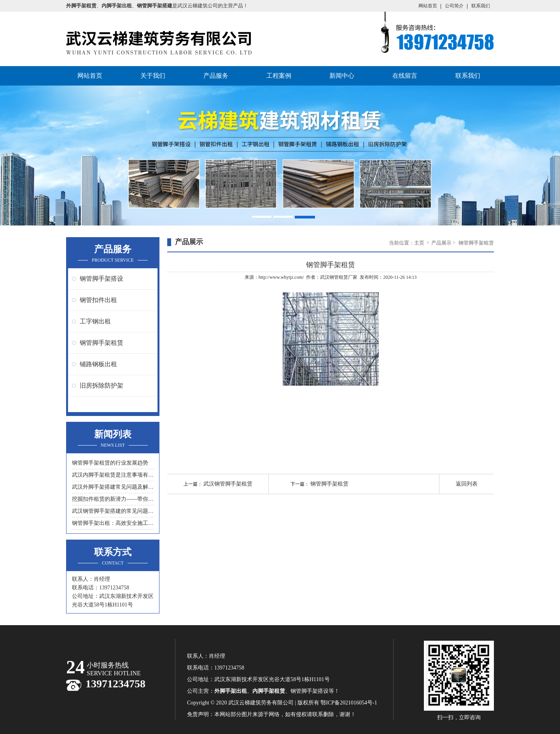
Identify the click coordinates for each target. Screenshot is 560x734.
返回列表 (467, 484)
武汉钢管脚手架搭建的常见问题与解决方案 (113, 511)
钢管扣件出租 (98, 300)
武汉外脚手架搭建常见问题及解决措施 (113, 487)
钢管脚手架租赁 (101, 343)
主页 (420, 243)
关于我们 (153, 76)
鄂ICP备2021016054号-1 (349, 703)
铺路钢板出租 (98, 364)
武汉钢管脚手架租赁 (228, 484)
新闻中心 (342, 76)
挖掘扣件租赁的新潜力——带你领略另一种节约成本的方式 (113, 499)
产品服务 (216, 76)
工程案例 (279, 76)
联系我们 (481, 6)
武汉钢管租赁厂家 (339, 277)
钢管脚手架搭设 (101, 279)
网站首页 (428, 6)
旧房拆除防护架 (101, 385)
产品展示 (441, 243)
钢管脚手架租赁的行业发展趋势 (110, 463)
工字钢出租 (95, 321)
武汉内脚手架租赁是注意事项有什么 (113, 475)
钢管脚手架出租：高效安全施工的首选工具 (113, 523)
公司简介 (454, 6)
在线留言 (405, 76)
